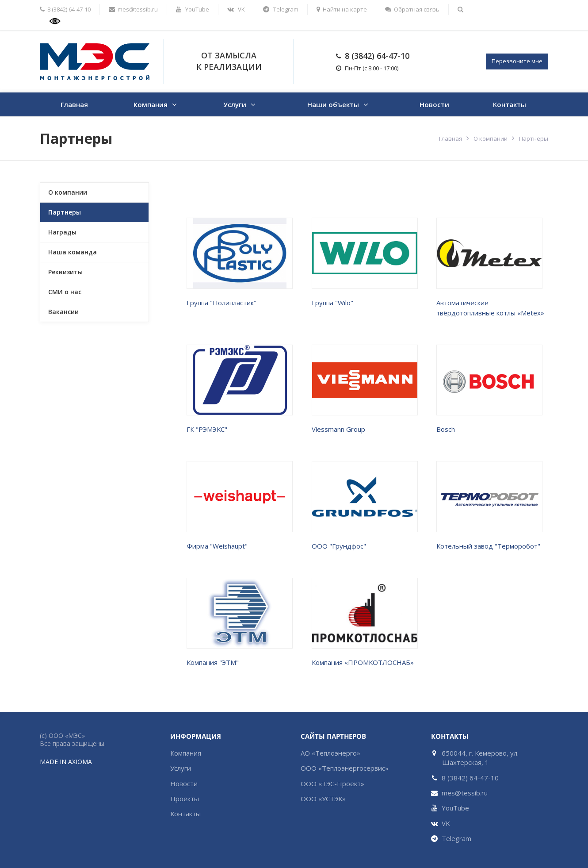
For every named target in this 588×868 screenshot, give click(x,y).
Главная (74, 104)
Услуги (235, 104)
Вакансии (63, 312)
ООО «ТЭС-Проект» (332, 784)
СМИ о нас (65, 292)
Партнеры (65, 212)
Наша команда (73, 252)
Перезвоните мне (517, 61)
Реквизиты (65, 272)
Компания (151, 104)
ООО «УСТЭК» (323, 799)
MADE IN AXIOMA (66, 762)
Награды (62, 232)
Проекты (185, 799)
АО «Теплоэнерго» (330, 753)
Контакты (510, 104)
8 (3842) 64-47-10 (377, 56)
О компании (491, 138)
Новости (434, 104)
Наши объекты (333, 104)
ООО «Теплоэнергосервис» (345, 768)
